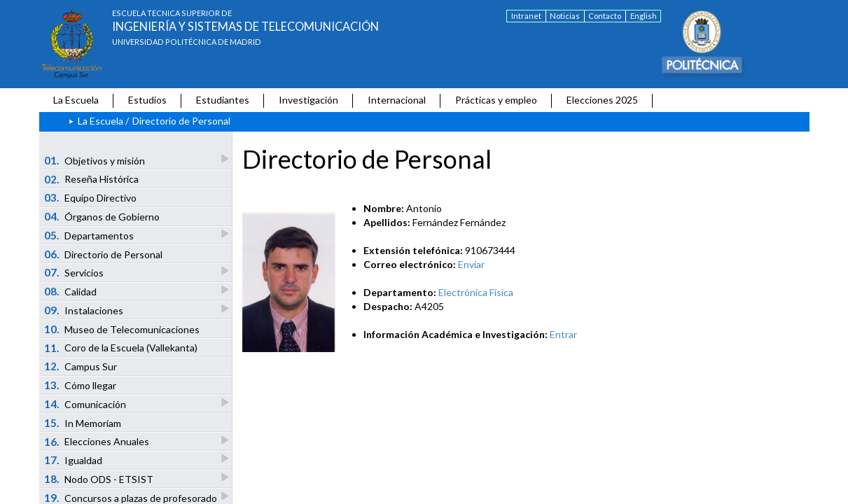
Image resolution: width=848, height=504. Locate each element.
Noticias (565, 16)
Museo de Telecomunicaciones (122, 329)
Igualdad (74, 460)
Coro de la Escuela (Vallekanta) (121, 348)
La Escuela (76, 100)
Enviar (471, 264)
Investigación (308, 100)
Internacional (397, 100)
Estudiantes (223, 100)
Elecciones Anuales (97, 441)
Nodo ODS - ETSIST (99, 478)
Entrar (563, 334)
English (644, 16)
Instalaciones (84, 310)
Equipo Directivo (90, 197)
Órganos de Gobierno (102, 216)
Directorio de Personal (103, 254)
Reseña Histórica (91, 179)
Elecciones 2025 (602, 100)
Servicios (75, 272)
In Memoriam (83, 423)
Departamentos (90, 235)
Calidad (71, 291)
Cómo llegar (80, 385)
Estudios (147, 100)
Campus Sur (81, 366)
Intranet (526, 16)
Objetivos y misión (95, 160)
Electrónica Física (476, 292)
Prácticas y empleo (496, 100)
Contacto (605, 16)
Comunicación (86, 404)
